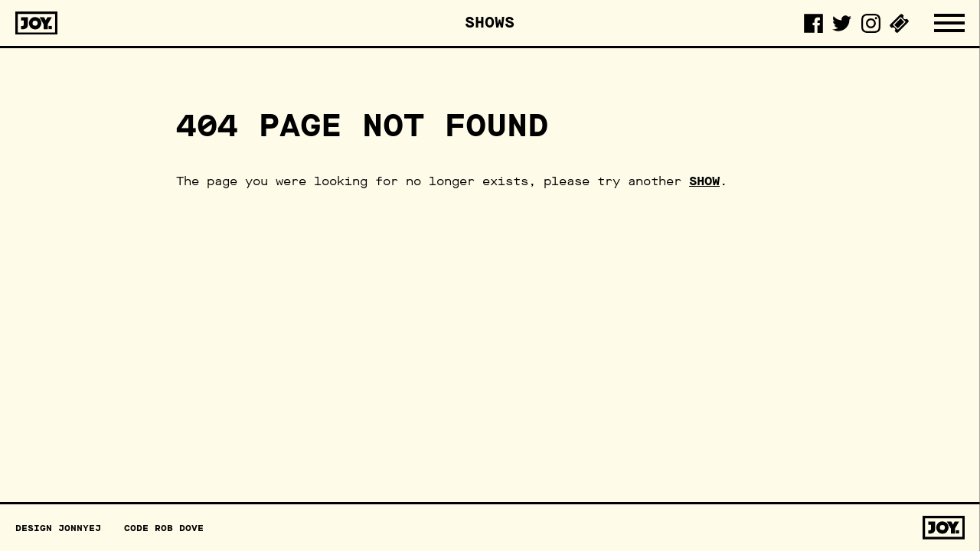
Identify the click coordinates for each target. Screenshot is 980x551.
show (704, 181)
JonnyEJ (80, 528)
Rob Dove (179, 528)
